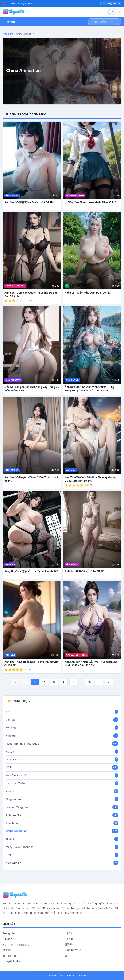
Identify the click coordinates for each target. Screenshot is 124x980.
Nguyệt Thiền (11, 961)
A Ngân (7, 939)
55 (89, 682)
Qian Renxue (73, 950)
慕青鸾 (7, 950)
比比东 (69, 933)
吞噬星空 (70, 944)
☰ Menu (9, 22)
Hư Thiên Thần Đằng (16, 944)
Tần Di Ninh (10, 956)
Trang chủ (8, 34)
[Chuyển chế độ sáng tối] (115, 12)
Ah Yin (69, 939)
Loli (67, 956)
